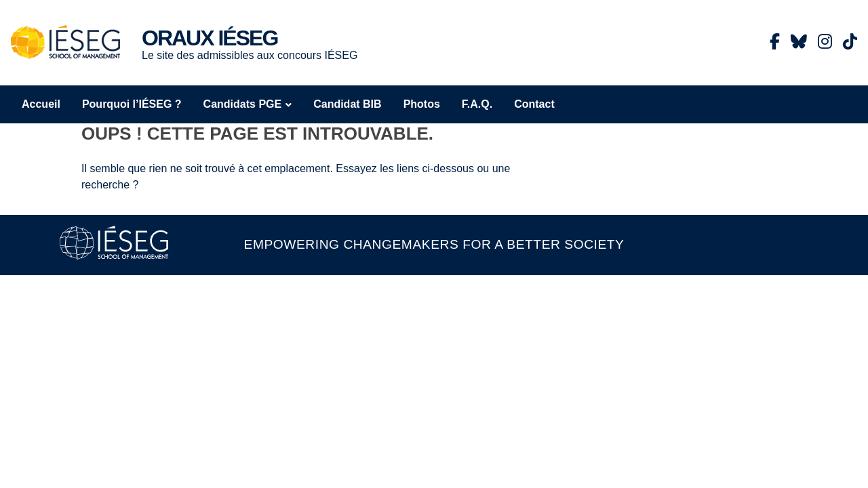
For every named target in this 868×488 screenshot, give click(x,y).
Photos (422, 104)
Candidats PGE (243, 104)
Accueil (41, 104)
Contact (534, 104)
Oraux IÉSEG (210, 38)
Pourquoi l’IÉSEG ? (132, 104)
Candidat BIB (347, 104)
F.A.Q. (477, 104)
